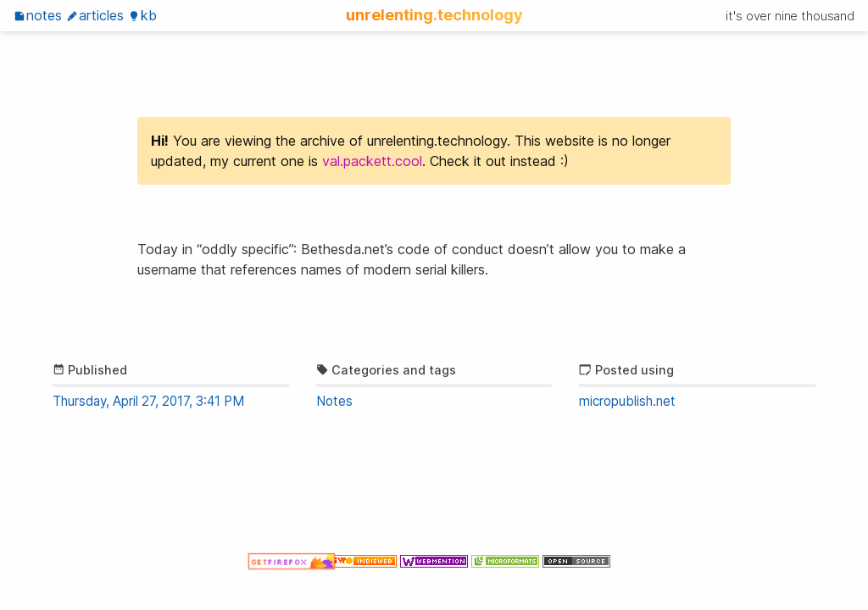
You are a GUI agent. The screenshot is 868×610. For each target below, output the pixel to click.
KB (142, 15)
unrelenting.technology (434, 14)
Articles (95, 15)
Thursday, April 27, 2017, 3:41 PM (148, 401)
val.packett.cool (372, 161)
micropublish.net (627, 401)
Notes (38, 15)
